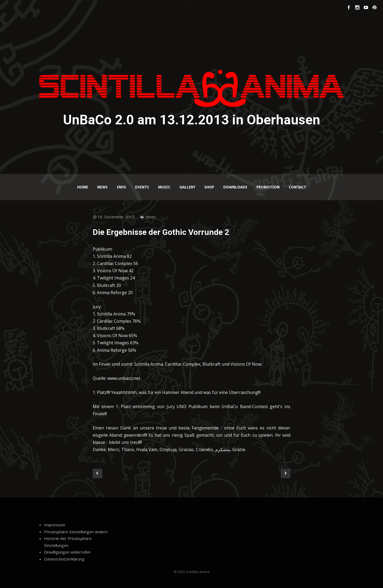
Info (121, 187)
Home (83, 187)
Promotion (268, 187)
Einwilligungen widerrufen (67, 552)
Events (142, 187)
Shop (209, 187)
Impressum (55, 525)
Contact (297, 187)
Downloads (235, 187)
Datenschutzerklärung (64, 559)
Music (164, 187)
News (102, 187)
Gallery (187, 187)
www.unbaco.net (124, 378)
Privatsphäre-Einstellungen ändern (76, 532)
